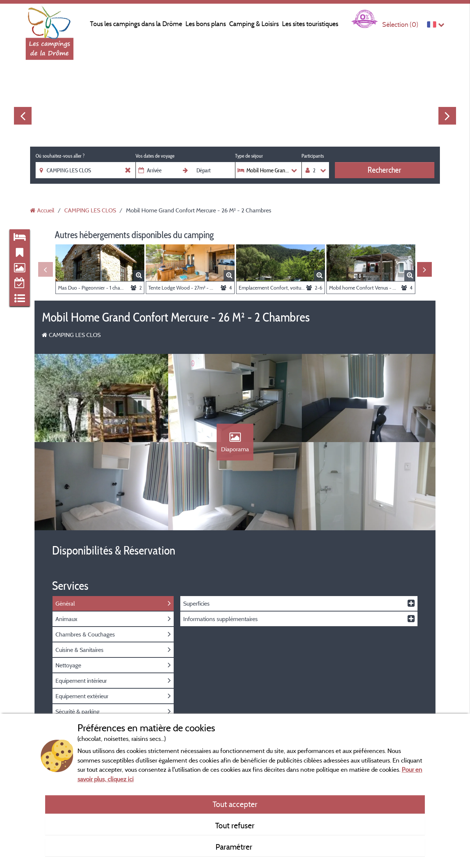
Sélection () (400, 24)
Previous (23, 116)
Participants (313, 156)
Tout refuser (235, 825)
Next (447, 116)
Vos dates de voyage (155, 156)
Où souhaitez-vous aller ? (60, 156)
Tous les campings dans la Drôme (136, 24)
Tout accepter (235, 804)
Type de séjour (249, 156)
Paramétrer (235, 847)
